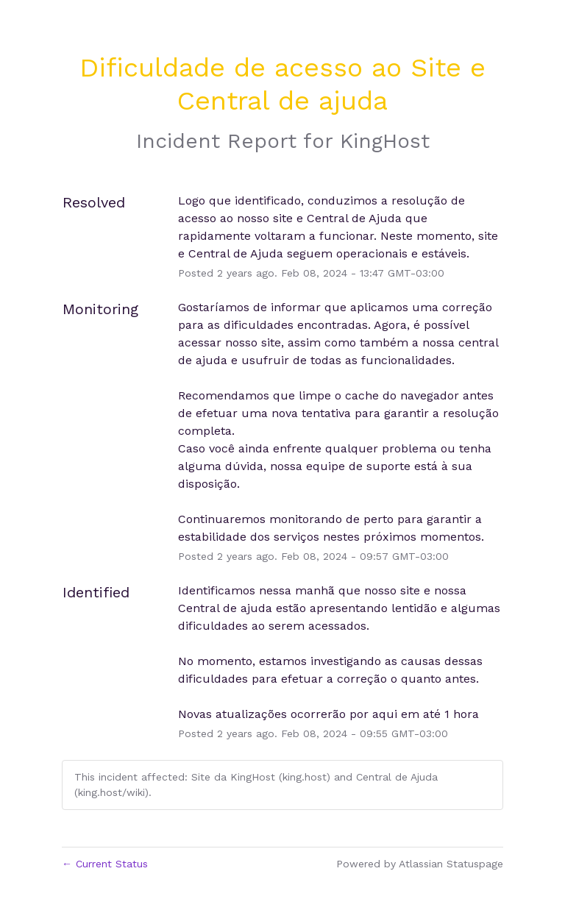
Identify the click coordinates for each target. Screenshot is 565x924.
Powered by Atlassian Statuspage (420, 864)
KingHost (385, 141)
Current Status (105, 864)
